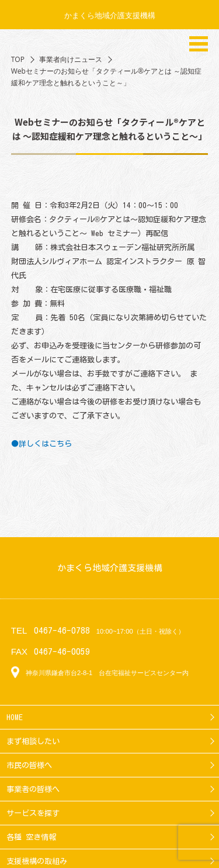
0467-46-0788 (62, 630)
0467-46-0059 (62, 651)
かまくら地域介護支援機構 (110, 15)
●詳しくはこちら (41, 444)
